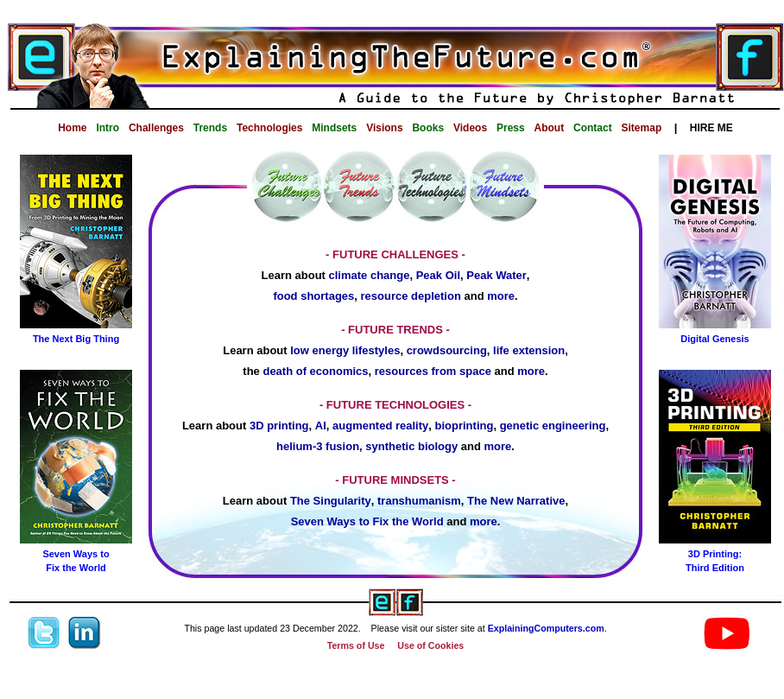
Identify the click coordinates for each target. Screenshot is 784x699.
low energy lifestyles (345, 350)
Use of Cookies (430, 645)
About (550, 128)
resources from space (433, 371)
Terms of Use (356, 645)
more (501, 296)
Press (511, 128)
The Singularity (331, 501)
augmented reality (380, 426)
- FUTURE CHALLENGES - (395, 254)
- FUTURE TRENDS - (395, 330)
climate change (370, 275)
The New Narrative (516, 501)
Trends (210, 128)
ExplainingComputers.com (546, 628)
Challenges (156, 128)
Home (72, 128)
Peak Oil (438, 275)
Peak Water (496, 275)
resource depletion (411, 296)
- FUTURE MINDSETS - (395, 480)
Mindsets (334, 128)
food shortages (313, 296)
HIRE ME (711, 128)
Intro (107, 128)
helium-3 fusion (318, 446)
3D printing (279, 426)
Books (428, 128)
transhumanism (419, 501)
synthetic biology (411, 446)
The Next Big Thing (76, 339)
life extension (529, 350)
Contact (593, 128)
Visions (384, 128)
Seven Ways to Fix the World (367, 521)
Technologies (269, 128)
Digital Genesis (714, 339)
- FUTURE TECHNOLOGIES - (395, 405)
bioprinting (465, 426)
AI (321, 426)
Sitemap (642, 128)
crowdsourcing (447, 350)
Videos (470, 128)
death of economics (315, 371)
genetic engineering (553, 426)
